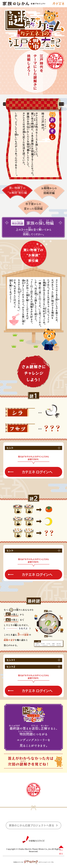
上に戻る (61, 850)
